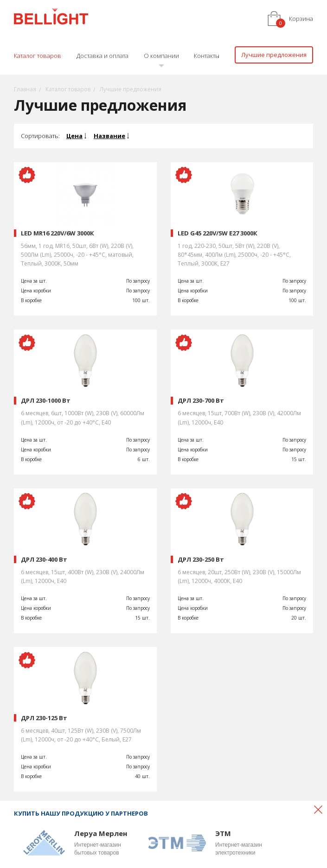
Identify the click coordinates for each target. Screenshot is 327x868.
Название (109, 136)
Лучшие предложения (274, 55)
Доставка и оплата (103, 56)
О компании (161, 56)
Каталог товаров (38, 56)
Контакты (207, 56)
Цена (74, 136)
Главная (25, 89)
